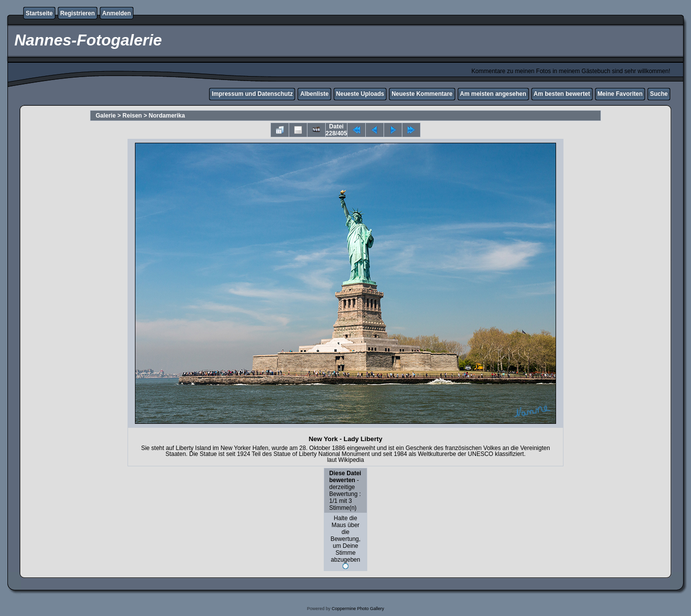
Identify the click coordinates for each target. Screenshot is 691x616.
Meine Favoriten (620, 94)
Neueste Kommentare (422, 94)
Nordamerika (167, 116)
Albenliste (314, 94)
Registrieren (78, 13)
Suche (659, 94)
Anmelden (117, 13)
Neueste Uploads (360, 94)
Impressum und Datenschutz (252, 94)
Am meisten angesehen (493, 94)
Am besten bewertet (562, 94)
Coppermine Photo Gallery (358, 609)
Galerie (106, 116)
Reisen (132, 116)
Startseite (39, 13)
